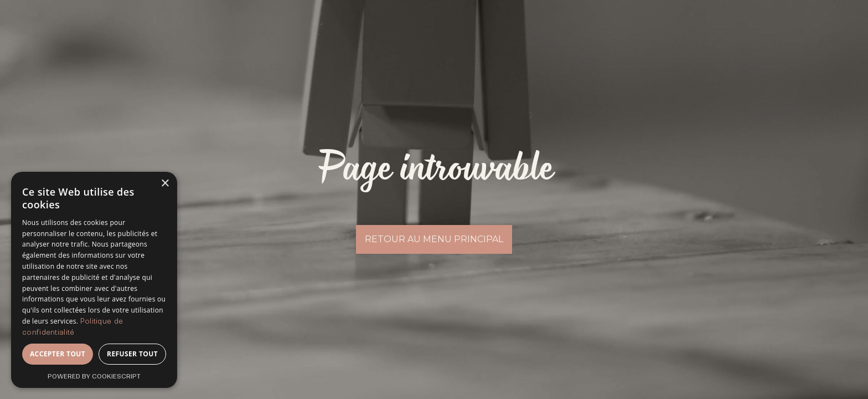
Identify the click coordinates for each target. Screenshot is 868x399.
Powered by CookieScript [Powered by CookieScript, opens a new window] (94, 376)
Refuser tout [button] (132, 354)
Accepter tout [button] (58, 354)
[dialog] (94, 280)
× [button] (165, 184)
